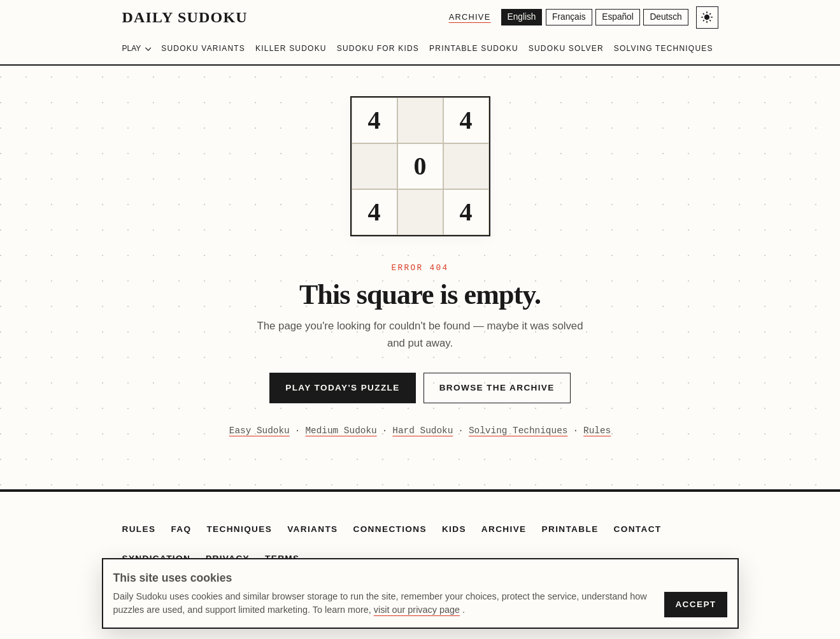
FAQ (181, 529)
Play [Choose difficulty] (137, 48)
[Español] (616, 18)
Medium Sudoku (341, 431)
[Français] (565, 18)
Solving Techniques (664, 48)
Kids (454, 529)
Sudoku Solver (566, 48)
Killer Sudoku (291, 48)
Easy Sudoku (260, 431)
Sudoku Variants (203, 48)
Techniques (239, 529)
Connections (390, 529)
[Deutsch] (665, 18)
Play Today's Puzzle (342, 388)
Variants (312, 529)
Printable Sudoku (474, 48)
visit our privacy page (417, 610)
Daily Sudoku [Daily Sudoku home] (185, 17)
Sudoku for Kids (378, 48)
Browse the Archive (497, 388)
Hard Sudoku (423, 431)
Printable (570, 529)
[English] (517, 18)
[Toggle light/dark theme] (707, 18)
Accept (695, 604)
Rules (597, 431)
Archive (464, 17)
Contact (638, 529)
